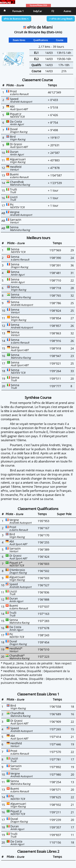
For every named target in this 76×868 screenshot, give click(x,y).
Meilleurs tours (38, 238)
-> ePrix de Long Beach (61, 19)
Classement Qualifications (38, 509)
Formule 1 (18, 11)
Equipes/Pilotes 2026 (38, 6)
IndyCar (38, 11)
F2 (53, 11)
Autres (67, 11)
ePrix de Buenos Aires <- (16, 19)
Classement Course (37, 80)
